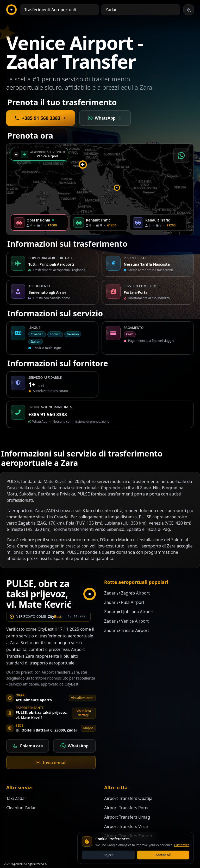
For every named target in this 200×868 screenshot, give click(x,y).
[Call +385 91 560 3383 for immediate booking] (41, 118)
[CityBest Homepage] (11, 10)
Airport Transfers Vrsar (126, 826)
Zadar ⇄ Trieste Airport (127, 630)
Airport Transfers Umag (127, 817)
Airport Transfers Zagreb (128, 836)
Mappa (88, 728)
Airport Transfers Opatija (128, 798)
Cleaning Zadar (21, 808)
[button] (117, 188)
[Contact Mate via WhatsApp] (105, 118)
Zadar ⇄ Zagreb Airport (127, 593)
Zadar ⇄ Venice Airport (126, 621)
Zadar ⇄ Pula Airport (124, 602)
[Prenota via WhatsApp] (181, 155)
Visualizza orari (82, 698)
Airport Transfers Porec (127, 808)
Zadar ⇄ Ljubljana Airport (129, 612)
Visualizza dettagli (84, 713)
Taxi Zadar (16, 798)
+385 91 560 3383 (48, 414)
